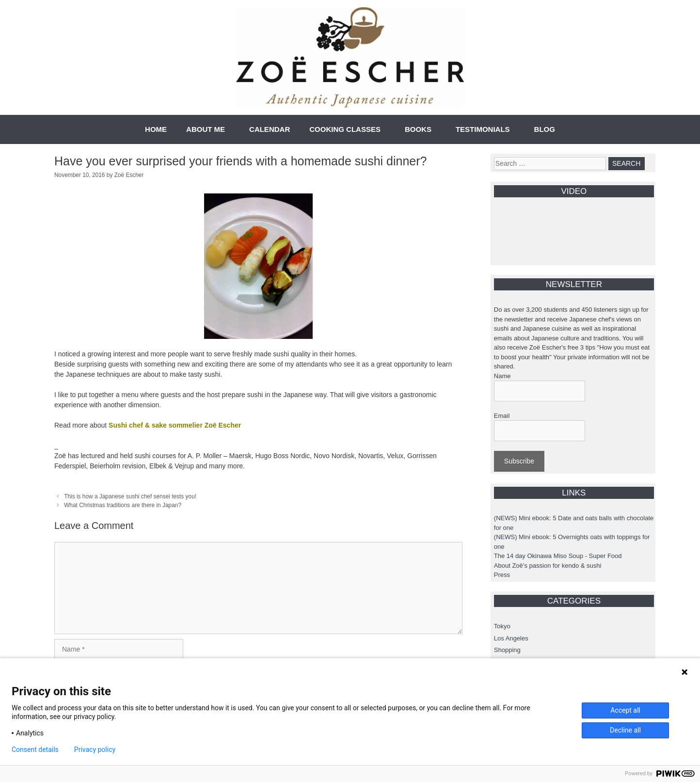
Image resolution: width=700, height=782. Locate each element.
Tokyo (502, 626)
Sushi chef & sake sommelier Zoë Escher (175, 425)
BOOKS (418, 129)
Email (502, 416)
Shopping (507, 650)
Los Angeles (511, 638)
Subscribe (519, 461)
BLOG (545, 129)
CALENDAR (270, 129)
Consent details (35, 750)
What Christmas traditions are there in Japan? (123, 505)
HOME (156, 129)
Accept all (625, 710)
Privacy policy (95, 750)
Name (502, 376)
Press (502, 575)
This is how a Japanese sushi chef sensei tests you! (130, 496)
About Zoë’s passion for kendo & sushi (548, 566)
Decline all (625, 730)
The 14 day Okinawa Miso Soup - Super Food (558, 556)
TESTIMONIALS (483, 129)
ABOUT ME (206, 129)
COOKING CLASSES (345, 129)
